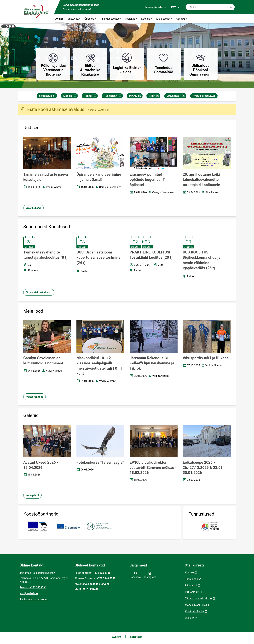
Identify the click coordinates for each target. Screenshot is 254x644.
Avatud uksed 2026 (204, 96)
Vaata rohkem (35, 397)
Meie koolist (165, 19)
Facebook (136, 575)
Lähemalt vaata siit (98, 110)
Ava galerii (32, 495)
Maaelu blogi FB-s (195, 605)
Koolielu (147, 19)
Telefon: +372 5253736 (33, 587)
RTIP (155, 96)
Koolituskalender (195, 611)
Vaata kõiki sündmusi (39, 292)
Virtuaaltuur (176, 96)
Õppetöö (91, 19)
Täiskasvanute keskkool (199, 599)
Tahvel (91, 96)
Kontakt (182, 19)
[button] (7, 26)
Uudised (190, 618)
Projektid (132, 19)
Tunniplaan (113, 96)
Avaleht (60, 19)
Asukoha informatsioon (33, 599)
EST (176, 7)
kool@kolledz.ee (29, 593)
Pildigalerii (191, 586)
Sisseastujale (47, 96)
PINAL (136, 96)
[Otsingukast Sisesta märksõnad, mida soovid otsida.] (210, 7)
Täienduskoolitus (111, 19)
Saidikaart (136, 637)
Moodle (71, 96)
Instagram (150, 575)
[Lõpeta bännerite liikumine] (3, 26)
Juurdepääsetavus (156, 7)
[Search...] (231, 7)
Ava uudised (33, 208)
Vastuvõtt (74, 19)
